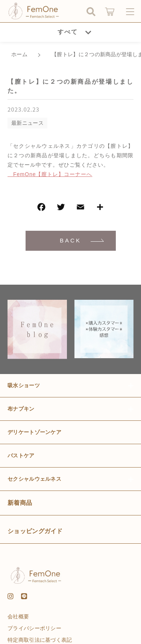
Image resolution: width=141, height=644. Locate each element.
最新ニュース (27, 123)
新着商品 (20, 503)
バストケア (21, 455)
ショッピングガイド (35, 531)
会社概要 (18, 616)
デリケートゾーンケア (34, 432)
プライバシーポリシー (34, 628)
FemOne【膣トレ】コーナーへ (50, 174)
